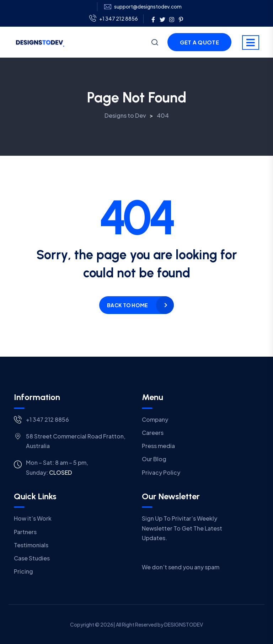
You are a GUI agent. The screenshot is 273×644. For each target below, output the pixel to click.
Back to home (127, 305)
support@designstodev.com (148, 7)
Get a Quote (199, 42)
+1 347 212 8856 (114, 19)
